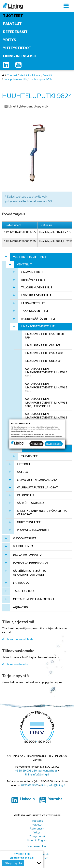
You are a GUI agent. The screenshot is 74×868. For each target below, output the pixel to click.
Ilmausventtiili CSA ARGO (44, 353)
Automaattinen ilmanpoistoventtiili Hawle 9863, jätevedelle (46, 403)
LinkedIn (23, 801)
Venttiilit (48, 75)
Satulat (23, 472)
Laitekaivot (22, 583)
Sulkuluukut (23, 547)
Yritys (9, 40)
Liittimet (24, 464)
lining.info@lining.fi (37, 775)
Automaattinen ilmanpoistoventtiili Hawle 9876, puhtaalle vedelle (46, 418)
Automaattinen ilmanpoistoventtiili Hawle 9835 (46, 373)
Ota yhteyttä (13, 863)
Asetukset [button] (37, 444)
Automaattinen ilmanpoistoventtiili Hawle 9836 (46, 388)
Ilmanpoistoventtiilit (15, 80)
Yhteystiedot (17, 48)
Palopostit (26, 495)
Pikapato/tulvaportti (34, 530)
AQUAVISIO (20, 607)
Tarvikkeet (29, 456)
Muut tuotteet (29, 522)
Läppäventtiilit (33, 303)
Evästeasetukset (37, 846)
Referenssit (15, 32)
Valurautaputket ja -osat (37, 488)
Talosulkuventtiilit (37, 288)
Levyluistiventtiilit (36, 295)
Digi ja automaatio (27, 555)
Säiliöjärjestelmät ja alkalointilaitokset (29, 573)
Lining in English (20, 56)
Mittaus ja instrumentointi (34, 599)
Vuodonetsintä (25, 539)
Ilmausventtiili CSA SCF (43, 346)
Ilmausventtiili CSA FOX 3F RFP (45, 336)
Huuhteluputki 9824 (41, 80)
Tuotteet (13, 16)
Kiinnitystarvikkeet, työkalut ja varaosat (42, 513)
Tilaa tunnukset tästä (18, 639)
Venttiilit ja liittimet (30, 75)
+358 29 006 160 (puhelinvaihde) (36, 771)
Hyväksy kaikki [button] (54, 444)
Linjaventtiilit (32, 272)
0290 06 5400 (30, 785)
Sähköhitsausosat (32, 503)
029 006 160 (22, 854)
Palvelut (12, 24)
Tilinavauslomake (15, 664)
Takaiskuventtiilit (35, 311)
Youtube (51, 801)
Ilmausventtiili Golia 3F (43, 361)
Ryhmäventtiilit (33, 280)
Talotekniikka (24, 591)
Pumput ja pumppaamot (31, 563)
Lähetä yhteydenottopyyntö (26, 106)
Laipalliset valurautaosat (38, 480)
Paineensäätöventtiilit (39, 319)
